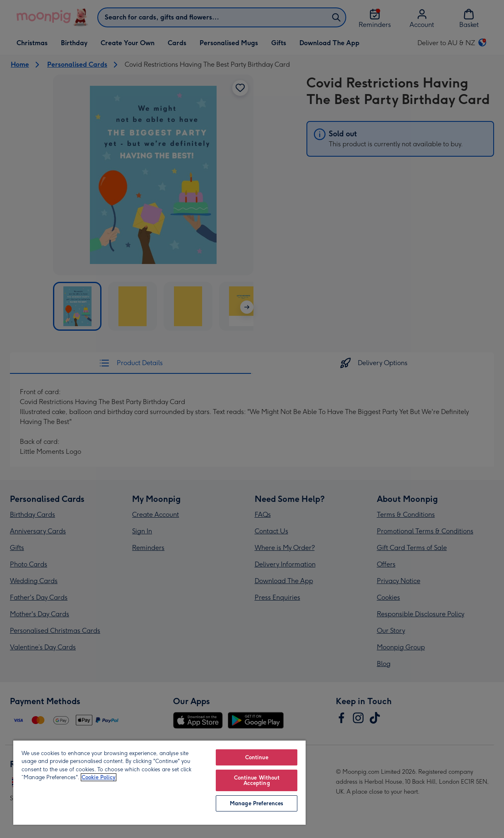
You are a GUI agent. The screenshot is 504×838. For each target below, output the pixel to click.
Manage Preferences (257, 803)
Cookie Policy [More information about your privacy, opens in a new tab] (99, 777)
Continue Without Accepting (257, 780)
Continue (257, 757)
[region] (159, 782)
